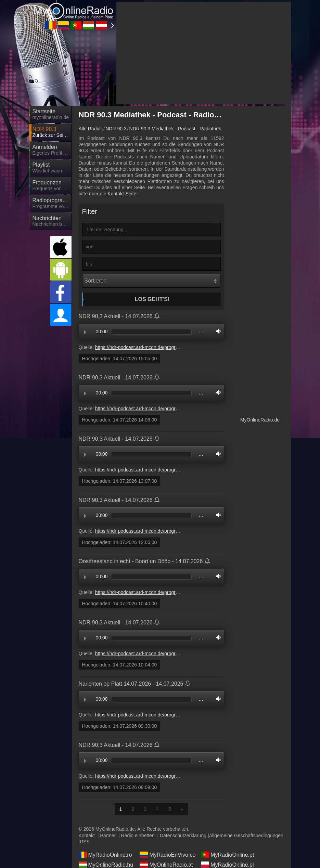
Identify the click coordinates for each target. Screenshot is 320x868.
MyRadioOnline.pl (227, 865)
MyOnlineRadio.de (260, 420)
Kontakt (87, 835)
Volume (217, 331)
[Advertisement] (204, 53)
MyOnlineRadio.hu (106, 865)
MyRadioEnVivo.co (168, 855)
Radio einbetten (138, 835)
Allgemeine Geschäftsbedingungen (246, 835)
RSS (85, 842)
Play (85, 332)
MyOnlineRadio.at (166, 865)
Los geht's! (152, 299)
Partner (108, 835)
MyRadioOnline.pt (227, 855)
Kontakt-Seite (122, 194)
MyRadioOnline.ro (105, 855)
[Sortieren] (151, 281)
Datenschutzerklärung (183, 835)
